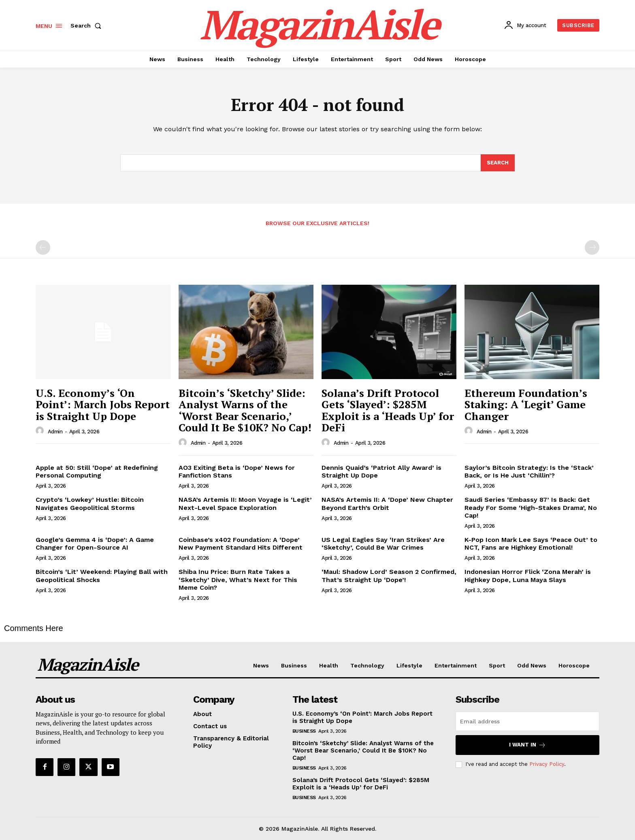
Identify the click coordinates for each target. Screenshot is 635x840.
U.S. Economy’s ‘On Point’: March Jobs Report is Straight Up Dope (103, 404)
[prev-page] (43, 247)
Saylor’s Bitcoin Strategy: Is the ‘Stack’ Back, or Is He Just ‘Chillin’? (529, 471)
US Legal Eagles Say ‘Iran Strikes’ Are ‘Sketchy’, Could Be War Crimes (383, 544)
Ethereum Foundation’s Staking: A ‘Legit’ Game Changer (526, 404)
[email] (527, 721)
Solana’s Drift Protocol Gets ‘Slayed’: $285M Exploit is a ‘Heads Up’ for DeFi (388, 410)
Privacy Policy (547, 764)
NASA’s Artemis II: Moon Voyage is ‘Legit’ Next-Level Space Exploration (245, 503)
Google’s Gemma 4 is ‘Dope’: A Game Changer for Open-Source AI (95, 544)
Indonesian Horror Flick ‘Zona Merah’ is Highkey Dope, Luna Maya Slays (528, 576)
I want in (527, 745)
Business (304, 731)
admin (55, 432)
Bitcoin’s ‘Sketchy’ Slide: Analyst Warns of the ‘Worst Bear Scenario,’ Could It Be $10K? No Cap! (245, 410)
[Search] (498, 163)
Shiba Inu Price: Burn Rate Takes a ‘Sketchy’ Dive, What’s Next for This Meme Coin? (238, 579)
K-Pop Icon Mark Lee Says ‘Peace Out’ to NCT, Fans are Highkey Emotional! (531, 544)
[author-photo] (41, 431)
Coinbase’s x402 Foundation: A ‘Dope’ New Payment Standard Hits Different (241, 544)
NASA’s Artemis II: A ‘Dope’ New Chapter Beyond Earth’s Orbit (387, 503)
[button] (87, 26)
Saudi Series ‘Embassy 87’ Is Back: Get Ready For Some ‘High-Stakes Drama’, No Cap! (531, 507)
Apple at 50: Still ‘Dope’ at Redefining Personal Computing (97, 471)
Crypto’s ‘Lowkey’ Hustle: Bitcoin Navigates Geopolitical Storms (90, 503)
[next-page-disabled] (592, 247)
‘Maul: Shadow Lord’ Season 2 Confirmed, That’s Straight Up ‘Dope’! (389, 576)
